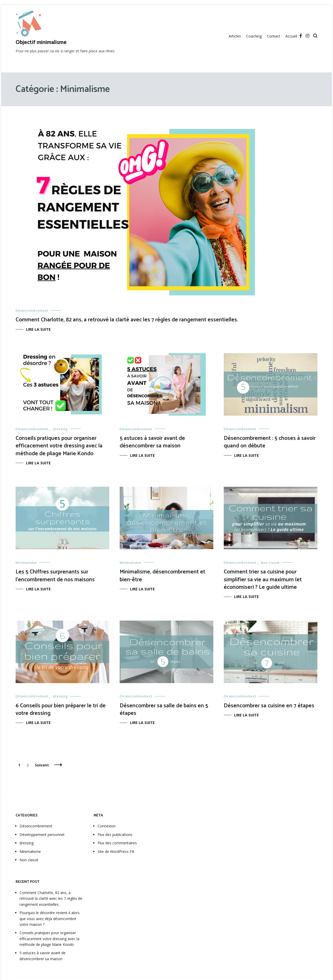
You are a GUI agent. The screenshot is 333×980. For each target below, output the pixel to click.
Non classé (270, 563)
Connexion (107, 826)
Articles (235, 36)
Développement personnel (42, 835)
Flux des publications (115, 835)
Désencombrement (32, 311)
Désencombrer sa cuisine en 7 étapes (269, 706)
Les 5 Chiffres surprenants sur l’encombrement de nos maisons (55, 576)
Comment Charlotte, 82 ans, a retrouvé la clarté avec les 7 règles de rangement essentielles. (127, 320)
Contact (274, 36)
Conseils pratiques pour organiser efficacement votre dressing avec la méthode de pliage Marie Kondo (59, 446)
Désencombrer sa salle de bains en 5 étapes (164, 710)
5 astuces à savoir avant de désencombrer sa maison (152, 442)
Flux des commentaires (117, 843)
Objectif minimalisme (41, 42)
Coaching (254, 36)
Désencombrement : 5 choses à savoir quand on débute (270, 442)
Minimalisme (26, 563)
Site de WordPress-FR (116, 851)
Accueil (291, 36)
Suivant (42, 765)
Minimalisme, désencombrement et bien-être (162, 576)
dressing (60, 429)
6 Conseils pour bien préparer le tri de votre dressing (61, 710)
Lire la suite (38, 329)
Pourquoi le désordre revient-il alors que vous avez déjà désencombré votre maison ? (50, 919)
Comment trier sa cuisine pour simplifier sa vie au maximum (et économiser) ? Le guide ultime (263, 580)
